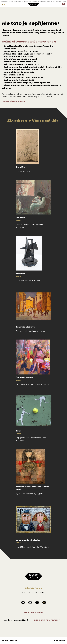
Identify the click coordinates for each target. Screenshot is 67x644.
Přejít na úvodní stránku (14, 101)
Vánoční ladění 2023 (14, 75)
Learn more (59, 2)
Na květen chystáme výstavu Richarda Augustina (28, 46)
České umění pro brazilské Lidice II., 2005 (24, 70)
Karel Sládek (10, 49)
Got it (64, 2)
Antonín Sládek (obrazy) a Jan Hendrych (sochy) (28, 54)
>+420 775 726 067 (34, 613)
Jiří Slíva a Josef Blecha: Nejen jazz (21, 64)
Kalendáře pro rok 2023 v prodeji (20, 59)
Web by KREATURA (10, 640)
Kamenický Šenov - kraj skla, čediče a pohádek (27, 83)
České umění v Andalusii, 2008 (19, 80)
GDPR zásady (59, 640)
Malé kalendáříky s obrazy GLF (18, 56)
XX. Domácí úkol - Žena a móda (19, 72)
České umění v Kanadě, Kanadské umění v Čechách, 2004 (33, 67)
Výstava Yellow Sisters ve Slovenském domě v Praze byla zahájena (32, 87)
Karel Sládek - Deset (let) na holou (21, 51)
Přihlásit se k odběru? (47, 620)
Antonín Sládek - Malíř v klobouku (20, 62)
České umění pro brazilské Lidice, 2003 (23, 77)
